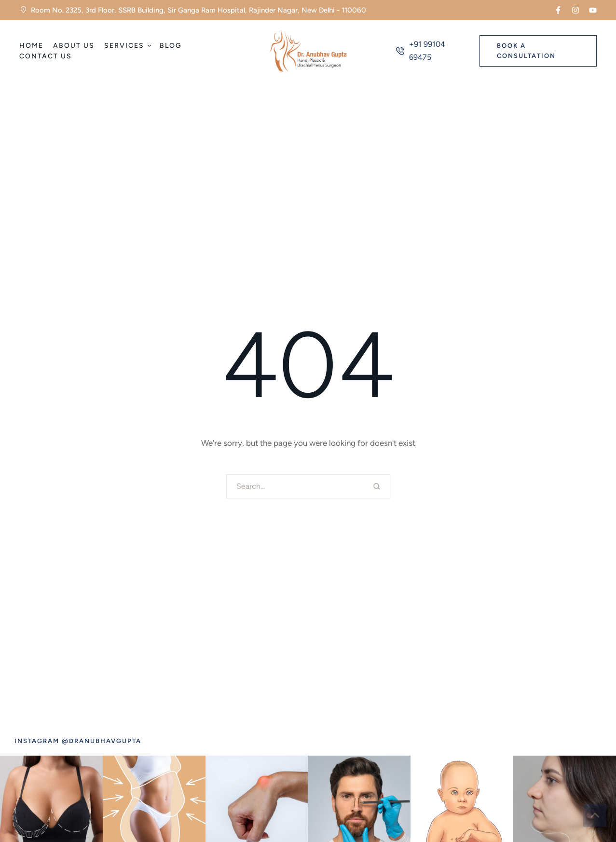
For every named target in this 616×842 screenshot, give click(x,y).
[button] (558, 10)
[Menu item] (31, 46)
